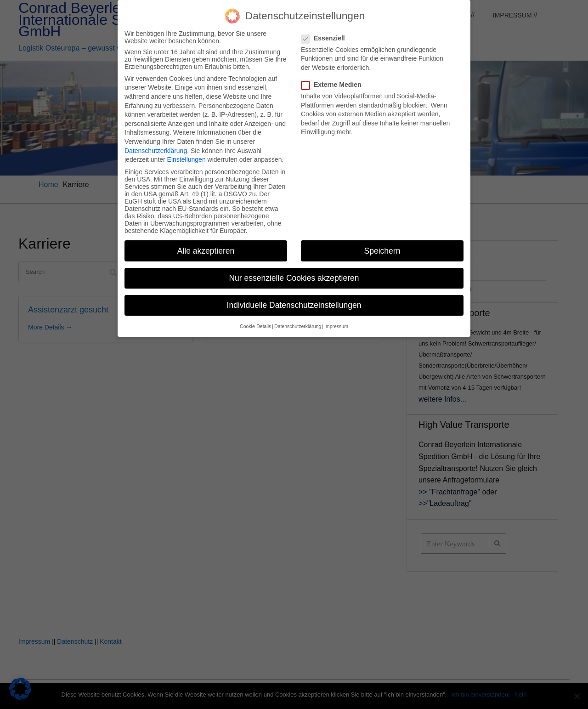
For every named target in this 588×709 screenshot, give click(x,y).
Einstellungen (187, 153)
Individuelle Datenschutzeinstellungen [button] (294, 298)
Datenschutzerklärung (156, 144)
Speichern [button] (382, 244)
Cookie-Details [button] (255, 319)
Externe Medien (334, 78)
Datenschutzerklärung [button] (298, 319)
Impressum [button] (336, 319)
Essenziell (326, 31)
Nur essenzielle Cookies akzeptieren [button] (294, 271)
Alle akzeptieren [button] (206, 244)
